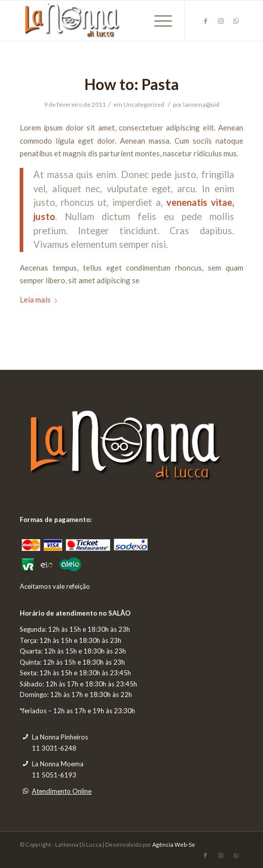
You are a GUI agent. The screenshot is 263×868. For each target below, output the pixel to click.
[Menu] (158, 21)
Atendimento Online (62, 791)
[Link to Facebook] (205, 21)
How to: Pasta (132, 84)
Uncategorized (144, 104)
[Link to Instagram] (221, 21)
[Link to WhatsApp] (236, 21)
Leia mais (40, 299)
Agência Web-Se (174, 844)
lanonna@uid (201, 104)
